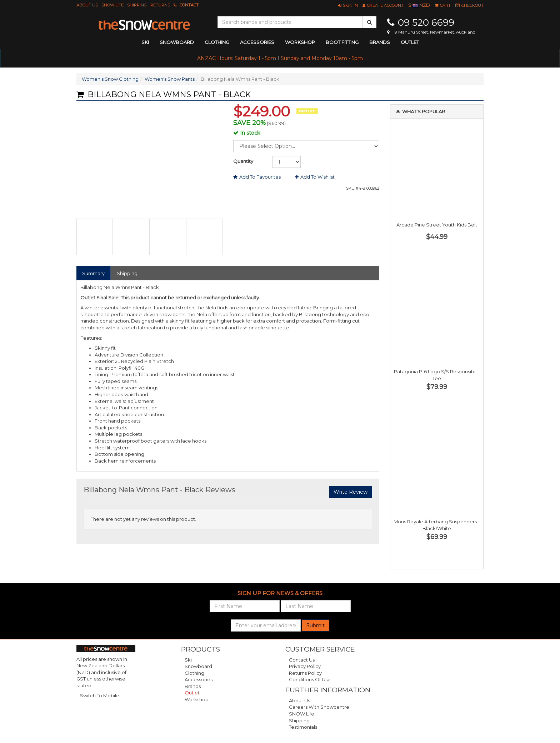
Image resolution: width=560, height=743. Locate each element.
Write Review (351, 492)
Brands (380, 42)
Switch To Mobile (100, 695)
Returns (160, 5)
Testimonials (303, 727)
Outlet (410, 42)
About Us (87, 5)
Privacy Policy (305, 666)
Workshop (300, 42)
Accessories (199, 679)
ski (145, 42)
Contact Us (302, 660)
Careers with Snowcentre (319, 707)
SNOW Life (112, 5)
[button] (348, 5)
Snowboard (198, 666)
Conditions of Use (310, 679)
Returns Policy (305, 673)
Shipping (137, 5)
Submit (316, 625)
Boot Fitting (342, 42)
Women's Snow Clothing (110, 79)
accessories (257, 42)
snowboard (177, 42)
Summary (93, 273)
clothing (217, 42)
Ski (188, 660)
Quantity (243, 161)
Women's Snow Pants (170, 79)
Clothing (194, 673)
